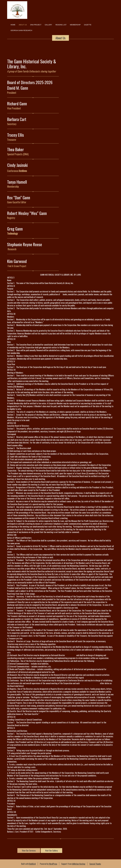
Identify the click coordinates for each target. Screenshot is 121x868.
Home (13, 25)
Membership (75, 25)
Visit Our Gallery (51, 851)
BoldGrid (32, 864)
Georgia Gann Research (21, 30)
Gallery (48, 25)
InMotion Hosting (79, 864)
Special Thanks (95, 864)
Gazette (88, 25)
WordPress (53, 864)
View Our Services (29, 851)
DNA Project (36, 25)
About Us (23, 25)
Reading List (61, 25)
